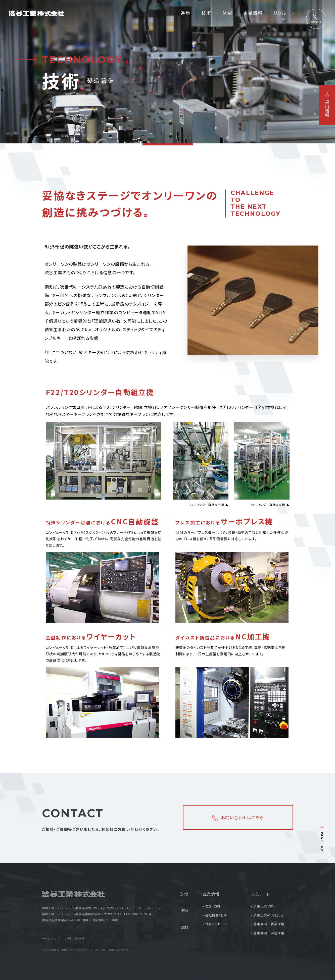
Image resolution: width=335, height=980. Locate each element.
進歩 (185, 13)
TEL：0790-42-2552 (146, 908)
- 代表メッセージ (215, 924)
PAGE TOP (322, 841)
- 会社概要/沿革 (215, 915)
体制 (227, 13)
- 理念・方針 (212, 906)
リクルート (260, 894)
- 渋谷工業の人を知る (267, 915)
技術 (206, 13)
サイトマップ (51, 939)
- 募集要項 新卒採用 (268, 924)
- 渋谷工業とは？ (264, 906)
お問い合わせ (75, 939)
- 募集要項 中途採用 (268, 933)
